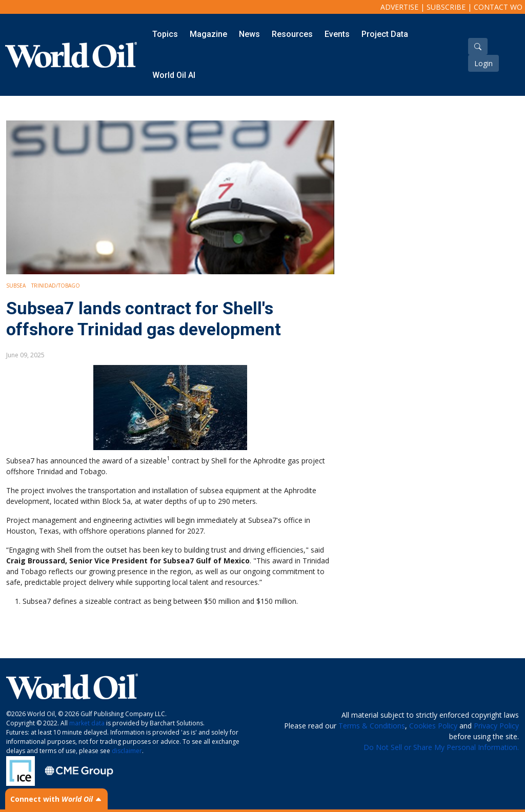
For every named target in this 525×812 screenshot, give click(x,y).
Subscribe (446, 7)
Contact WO (498, 7)
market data (87, 723)
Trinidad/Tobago (56, 286)
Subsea (16, 286)
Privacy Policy (496, 726)
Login (483, 63)
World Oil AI (174, 75)
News (249, 34)
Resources (292, 34)
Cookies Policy (433, 726)
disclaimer (127, 751)
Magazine (208, 34)
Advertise (399, 7)
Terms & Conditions (372, 726)
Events (337, 34)
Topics (165, 34)
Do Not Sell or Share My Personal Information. (441, 747)
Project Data (385, 34)
